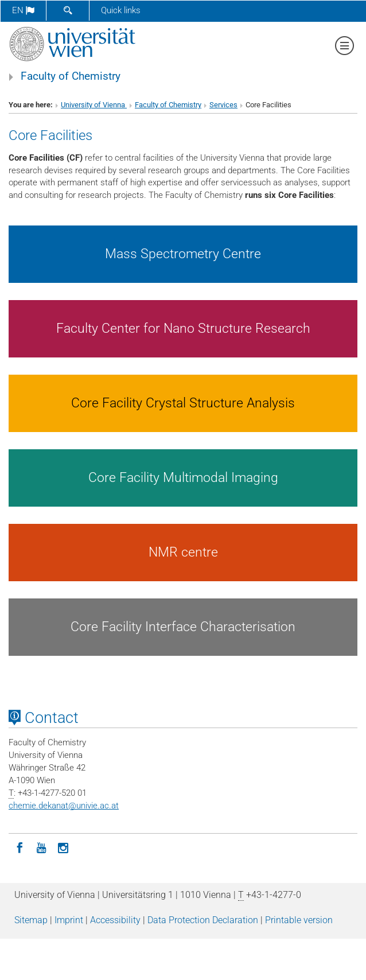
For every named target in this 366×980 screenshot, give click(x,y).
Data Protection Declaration (203, 920)
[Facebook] (20, 847)
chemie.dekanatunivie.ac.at (64, 806)
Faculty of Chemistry (71, 76)
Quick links (121, 10)
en (23, 10)
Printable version (299, 920)
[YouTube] (41, 847)
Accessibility (115, 920)
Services (223, 105)
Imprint (69, 920)
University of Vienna (94, 105)
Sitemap (31, 920)
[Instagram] (63, 847)
